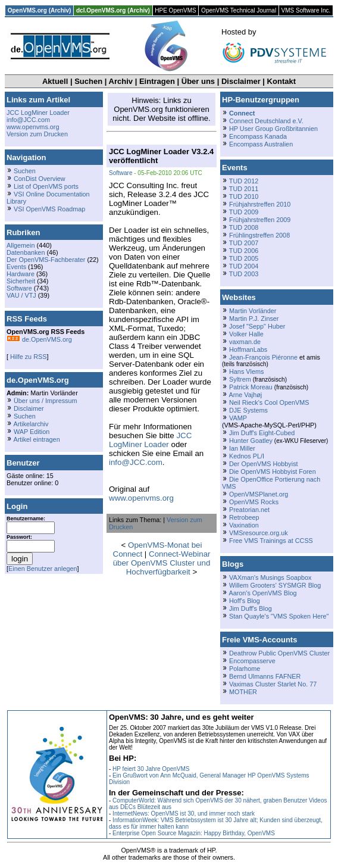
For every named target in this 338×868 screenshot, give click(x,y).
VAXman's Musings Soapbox (270, 577)
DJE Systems (248, 410)
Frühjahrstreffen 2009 (260, 220)
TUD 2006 (244, 251)
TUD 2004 (244, 266)
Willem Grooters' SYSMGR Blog (275, 585)
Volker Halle (246, 334)
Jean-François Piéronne (263, 357)
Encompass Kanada (258, 136)
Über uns (198, 81)
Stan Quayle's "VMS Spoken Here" (279, 616)
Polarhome (245, 669)
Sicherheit (21, 281)
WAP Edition (32, 432)
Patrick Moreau (251, 387)
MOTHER (243, 692)
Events (16, 267)
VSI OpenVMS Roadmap (49, 209)
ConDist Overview (40, 179)
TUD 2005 (244, 258)
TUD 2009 (244, 212)
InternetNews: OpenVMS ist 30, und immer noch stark (184, 814)
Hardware (21, 274)
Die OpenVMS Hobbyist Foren (273, 472)
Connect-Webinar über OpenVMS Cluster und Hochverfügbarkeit (162, 563)
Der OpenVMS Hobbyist (264, 464)
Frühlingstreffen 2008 (259, 235)
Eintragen (157, 81)
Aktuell (55, 81)
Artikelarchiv (31, 424)
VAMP (238, 418)
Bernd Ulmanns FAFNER (265, 676)
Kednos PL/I (247, 456)
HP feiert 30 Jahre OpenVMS (151, 769)
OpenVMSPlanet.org (259, 494)
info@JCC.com (28, 120)
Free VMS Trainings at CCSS (271, 541)
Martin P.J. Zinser (254, 319)
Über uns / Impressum (46, 401)
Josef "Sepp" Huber (257, 326)
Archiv (121, 81)
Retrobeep (244, 517)
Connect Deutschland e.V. (266, 121)
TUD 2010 (244, 196)
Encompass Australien (261, 144)
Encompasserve (252, 661)
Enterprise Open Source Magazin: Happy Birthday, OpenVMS (194, 833)
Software (19, 288)
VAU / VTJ (21, 295)
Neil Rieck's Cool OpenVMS (269, 402)
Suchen (88, 81)
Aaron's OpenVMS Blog (262, 593)
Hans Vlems (246, 371)
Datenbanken (26, 252)
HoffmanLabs (248, 349)
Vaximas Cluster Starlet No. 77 (273, 684)
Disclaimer (241, 81)
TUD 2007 (244, 243)
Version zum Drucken (37, 134)
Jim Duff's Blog (251, 608)
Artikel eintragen (36, 439)
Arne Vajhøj (245, 395)
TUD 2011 (244, 189)
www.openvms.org (33, 127)
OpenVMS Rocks (254, 502)
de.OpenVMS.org (39, 339)
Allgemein (21, 245)
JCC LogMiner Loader (38, 113)
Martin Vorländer (253, 311)
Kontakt (281, 81)
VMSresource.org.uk (259, 533)
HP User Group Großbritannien (273, 129)
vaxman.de (245, 342)
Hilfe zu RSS (27, 357)
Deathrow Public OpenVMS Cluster (279, 653)
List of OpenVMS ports (46, 186)
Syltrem (240, 379)
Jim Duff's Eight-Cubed (262, 433)
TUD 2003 (244, 274)
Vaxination (244, 525)
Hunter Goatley (251, 441)
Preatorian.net (249, 510)
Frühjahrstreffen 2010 (260, 204)
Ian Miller (242, 448)
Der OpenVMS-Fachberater (46, 260)
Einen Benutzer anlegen (43, 569)
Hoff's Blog (245, 601)
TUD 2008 (244, 227)
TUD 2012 (244, 181)
